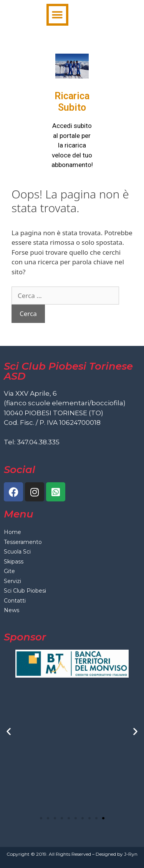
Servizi (12, 581)
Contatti (15, 601)
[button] (57, 15)
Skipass (14, 562)
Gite (9, 571)
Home (12, 532)
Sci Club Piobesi (25, 591)
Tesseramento (23, 542)
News (12, 610)
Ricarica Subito (72, 102)
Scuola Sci (17, 552)
